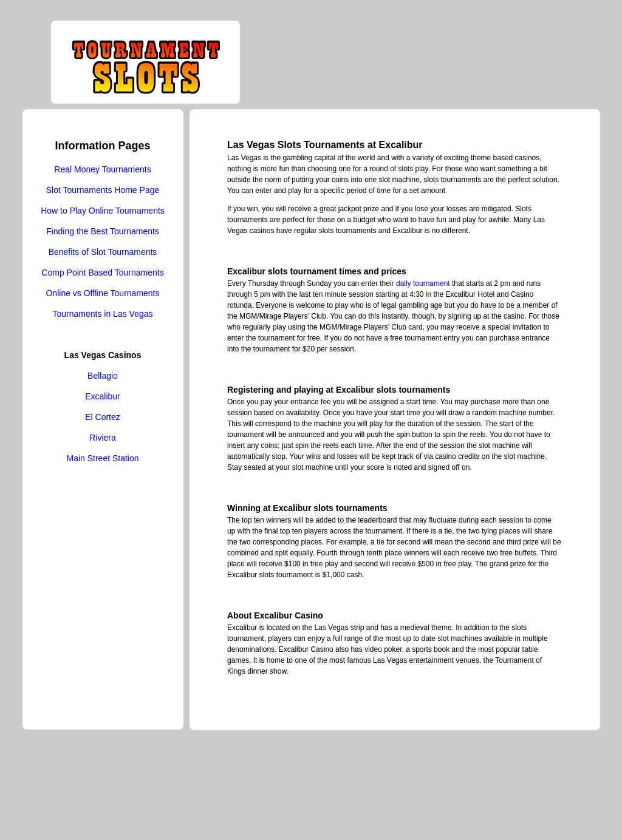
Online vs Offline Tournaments (102, 293)
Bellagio (103, 376)
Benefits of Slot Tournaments (103, 252)
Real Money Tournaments (102, 169)
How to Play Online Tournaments (103, 211)
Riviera (103, 438)
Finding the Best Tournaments (103, 231)
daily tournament (423, 283)
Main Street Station (102, 458)
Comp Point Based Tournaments (102, 273)
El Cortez (103, 417)
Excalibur (103, 396)
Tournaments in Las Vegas (103, 314)
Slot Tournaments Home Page (103, 190)
